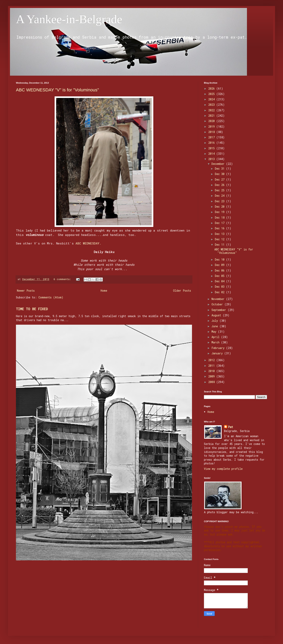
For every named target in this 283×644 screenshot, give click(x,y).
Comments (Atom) (51, 297)
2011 (212, 366)
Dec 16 (220, 228)
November (219, 299)
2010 (212, 371)
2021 (212, 116)
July (215, 321)
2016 (212, 143)
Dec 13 (220, 234)
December (219, 164)
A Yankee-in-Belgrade (69, 19)
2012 (212, 360)
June (215, 326)
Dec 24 (220, 196)
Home (104, 291)
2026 (212, 88)
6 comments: (63, 279)
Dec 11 (220, 245)
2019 (212, 127)
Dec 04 (220, 281)
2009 (212, 376)
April (216, 337)
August (217, 315)
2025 (212, 94)
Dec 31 (220, 169)
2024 (212, 99)
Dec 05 (220, 276)
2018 (212, 132)
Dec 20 (220, 207)
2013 (212, 159)
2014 (212, 154)
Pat (231, 427)
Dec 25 (220, 190)
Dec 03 (220, 287)
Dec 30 (220, 174)
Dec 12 (220, 239)
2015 (212, 148)
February (219, 348)
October (218, 304)
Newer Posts (26, 291)
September (220, 310)
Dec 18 (220, 217)
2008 (212, 382)
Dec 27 (220, 179)
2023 (212, 105)
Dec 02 (220, 292)
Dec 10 (220, 259)
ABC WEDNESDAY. (88, 243)
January (218, 353)
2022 (212, 110)
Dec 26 (220, 185)
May (215, 332)
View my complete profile (223, 469)
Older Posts (182, 291)
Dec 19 (220, 212)
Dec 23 (220, 201)
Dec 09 (220, 265)
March (216, 342)
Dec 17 (220, 223)
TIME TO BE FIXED (32, 309)
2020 (212, 121)
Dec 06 (220, 270)
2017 (212, 137)
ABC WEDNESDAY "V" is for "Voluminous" (57, 90)
